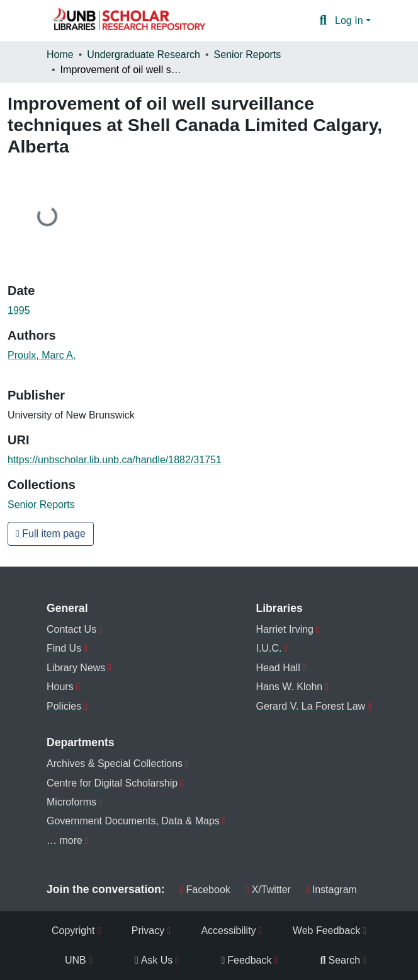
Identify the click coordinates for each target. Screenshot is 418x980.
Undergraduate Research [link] (144, 55)
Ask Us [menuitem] (154, 960)
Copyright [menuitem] (73, 931)
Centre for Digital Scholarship (112, 783)
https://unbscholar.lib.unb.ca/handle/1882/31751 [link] (115, 460)
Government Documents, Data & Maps (133, 821)
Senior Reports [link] (248, 55)
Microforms (71, 802)
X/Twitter (268, 890)
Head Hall (278, 668)
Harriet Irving (285, 629)
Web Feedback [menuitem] (326, 931)
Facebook (205, 890)
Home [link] (60, 55)
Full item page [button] (51, 533)
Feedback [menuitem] (246, 960)
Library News (76, 668)
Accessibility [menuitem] (228, 931)
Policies (64, 706)
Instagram (331, 890)
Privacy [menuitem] (148, 931)
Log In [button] (350, 20)
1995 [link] (19, 310)
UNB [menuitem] (76, 960)
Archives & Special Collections (115, 764)
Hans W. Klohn (289, 687)
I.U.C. (268, 648)
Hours (60, 687)
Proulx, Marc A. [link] (42, 355)
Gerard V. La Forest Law (310, 706)
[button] (128, 21)
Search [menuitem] (341, 960)
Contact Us (71, 629)
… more (65, 840)
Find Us (64, 648)
